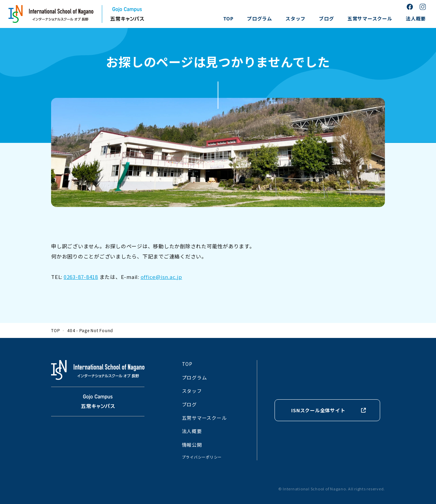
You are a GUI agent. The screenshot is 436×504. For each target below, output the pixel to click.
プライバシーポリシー (202, 457)
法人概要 (416, 18)
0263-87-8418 (81, 277)
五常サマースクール (370, 18)
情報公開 (192, 445)
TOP (228, 18)
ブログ (326, 18)
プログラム (260, 18)
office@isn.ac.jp (161, 277)
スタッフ (295, 18)
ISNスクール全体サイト (318, 410)
